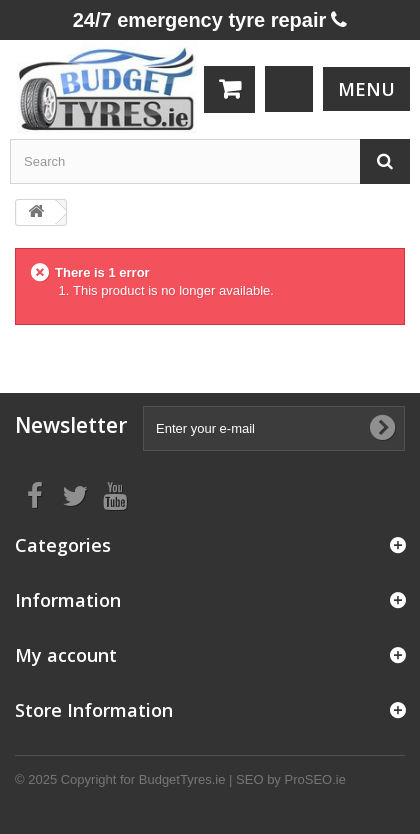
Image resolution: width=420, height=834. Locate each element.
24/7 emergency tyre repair (210, 20)
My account (66, 655)
